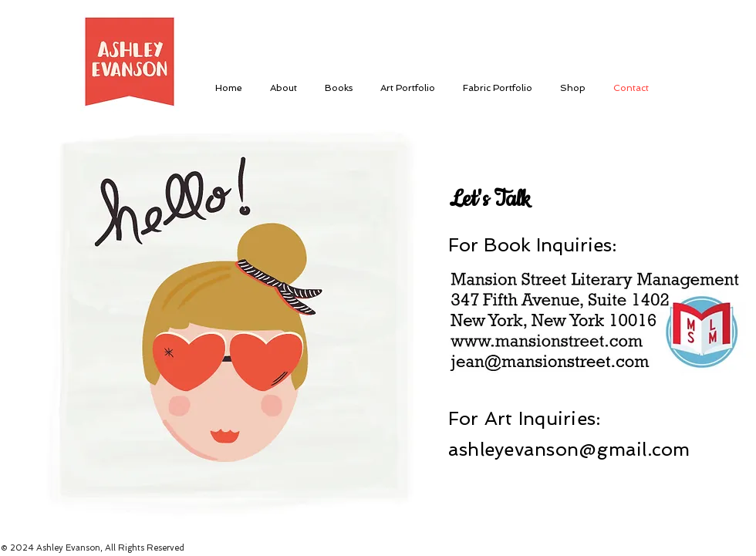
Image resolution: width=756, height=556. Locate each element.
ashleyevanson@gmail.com (569, 449)
